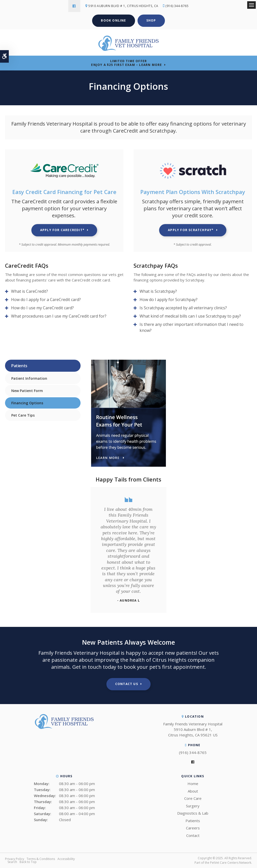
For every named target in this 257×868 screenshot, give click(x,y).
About (193, 791)
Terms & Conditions (41, 859)
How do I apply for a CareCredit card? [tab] (46, 300)
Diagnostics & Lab (193, 813)
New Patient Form (27, 391)
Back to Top (28, 862)
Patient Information (29, 378)
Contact (193, 835)
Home (193, 784)
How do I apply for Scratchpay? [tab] (169, 300)
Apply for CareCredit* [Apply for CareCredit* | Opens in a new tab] (62, 230)
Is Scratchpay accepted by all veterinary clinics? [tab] (183, 308)
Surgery (193, 806)
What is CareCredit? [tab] (29, 291)
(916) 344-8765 (177, 6)
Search (12, 862)
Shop (151, 20)
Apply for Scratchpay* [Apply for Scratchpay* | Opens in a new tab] (191, 230)
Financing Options (27, 403)
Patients (193, 821)
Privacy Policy (15, 859)
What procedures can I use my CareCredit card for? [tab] (59, 316)
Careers (193, 828)
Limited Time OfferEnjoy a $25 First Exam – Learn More (126, 63)
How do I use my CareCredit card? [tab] (42, 308)
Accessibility (66, 859)
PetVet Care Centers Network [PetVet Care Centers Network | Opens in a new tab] (231, 863)
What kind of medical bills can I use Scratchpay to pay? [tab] (190, 316)
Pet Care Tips (23, 415)
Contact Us (127, 684)
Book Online (113, 20)
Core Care (193, 798)
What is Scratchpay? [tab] (158, 291)
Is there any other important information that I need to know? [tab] (191, 327)
